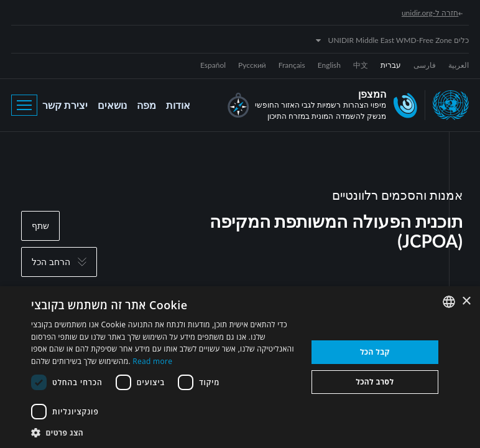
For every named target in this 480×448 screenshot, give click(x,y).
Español (213, 65)
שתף (40, 226)
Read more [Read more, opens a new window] (152, 361)
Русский (252, 65)
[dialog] (240, 367)
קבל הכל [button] (375, 352)
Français (292, 65)
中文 (361, 65)
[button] (165, 432)
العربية (459, 65)
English (329, 65)
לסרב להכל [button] (375, 382)
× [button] (466, 301)
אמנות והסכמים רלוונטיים (397, 195)
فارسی (425, 65)
